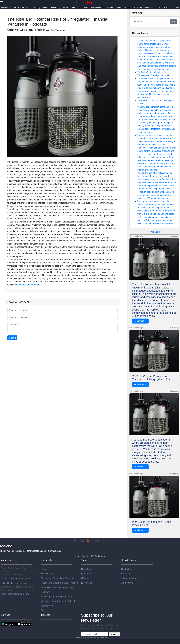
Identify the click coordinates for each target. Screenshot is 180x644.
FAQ (25, 583)
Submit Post (47, 574)
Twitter (85, 578)
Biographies (47, 606)
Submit (12, 338)
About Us (126, 574)
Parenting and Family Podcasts (57, 597)
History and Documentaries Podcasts (60, 583)
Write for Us (127, 583)
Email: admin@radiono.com (15, 594)
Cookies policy (14, 583)
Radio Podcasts (92, 2)
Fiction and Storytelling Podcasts (57, 578)
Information (6, 560)
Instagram (87, 574)
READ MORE (154, 232)
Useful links (47, 560)
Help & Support (129, 560)
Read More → (140, 321)
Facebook (87, 569)
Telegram (87, 583)
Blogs (44, 610)
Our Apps (5, 615)
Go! (173, 22)
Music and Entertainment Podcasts (58, 601)
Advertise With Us (130, 578)
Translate (46, 615)
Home (44, 569)
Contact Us (127, 569)
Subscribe (115, 634)
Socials (85, 560)
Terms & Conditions (11, 578)
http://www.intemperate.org (28, 285)
